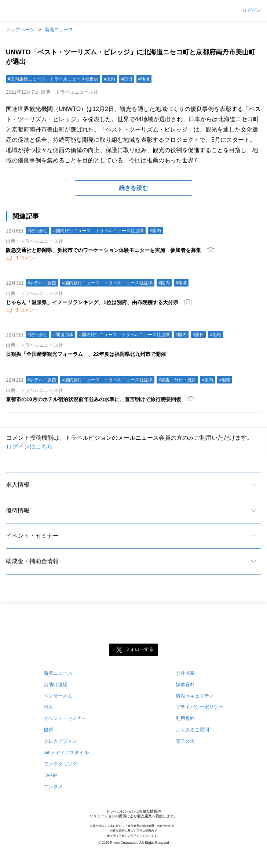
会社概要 (185, 673)
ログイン (252, 10)
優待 (48, 730)
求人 (48, 707)
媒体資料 (185, 685)
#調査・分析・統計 (177, 380)
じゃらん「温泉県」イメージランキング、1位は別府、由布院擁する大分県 (92, 302)
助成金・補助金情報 (32, 561)
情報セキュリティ (195, 696)
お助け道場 (56, 685)
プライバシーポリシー (200, 707)
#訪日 (127, 79)
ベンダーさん (58, 696)
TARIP (50, 775)
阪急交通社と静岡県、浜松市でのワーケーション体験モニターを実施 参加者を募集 (103, 250)
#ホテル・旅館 (42, 283)
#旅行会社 (38, 231)
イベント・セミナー (32, 536)
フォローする (139, 649)
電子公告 (185, 741)
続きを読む (133, 188)
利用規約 (185, 718)
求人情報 (18, 485)
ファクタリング (60, 764)
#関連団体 (63, 335)
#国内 (110, 79)
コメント (27, 258)
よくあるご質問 (192, 730)
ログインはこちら (30, 446)
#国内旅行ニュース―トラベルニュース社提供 (53, 79)
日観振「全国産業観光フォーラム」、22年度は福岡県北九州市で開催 (86, 354)
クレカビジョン (60, 741)
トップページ (20, 30)
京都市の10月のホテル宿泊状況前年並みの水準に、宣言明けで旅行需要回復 (94, 399)
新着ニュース (59, 30)
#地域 (144, 79)
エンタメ (53, 787)
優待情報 (18, 510)
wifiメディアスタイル (66, 752)
